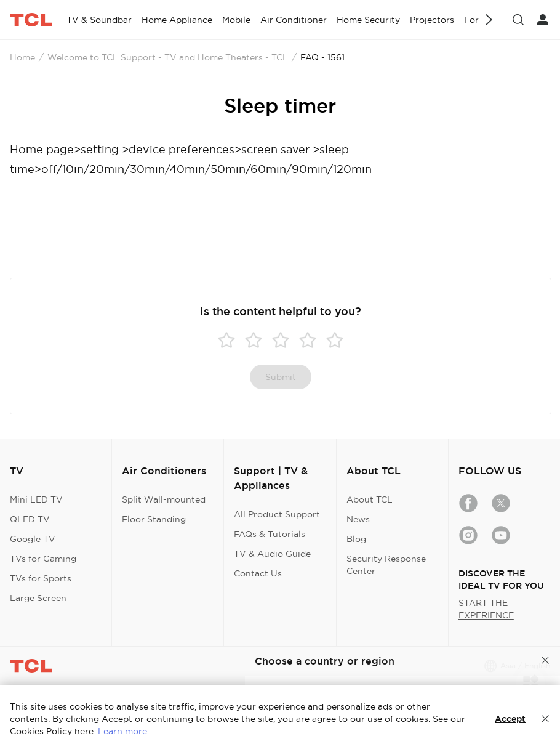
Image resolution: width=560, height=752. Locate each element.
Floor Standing (154, 519)
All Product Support (277, 514)
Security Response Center (386, 565)
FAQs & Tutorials (270, 534)
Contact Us (258, 573)
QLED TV (30, 519)
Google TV (33, 539)
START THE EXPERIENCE (486, 609)
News (358, 519)
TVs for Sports (41, 578)
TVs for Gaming (43, 559)
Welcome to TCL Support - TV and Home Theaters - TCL (168, 57)
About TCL (370, 499)
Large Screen (38, 598)
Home (22, 57)
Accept (510, 719)
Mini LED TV (36, 499)
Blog (356, 539)
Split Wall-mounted (164, 499)
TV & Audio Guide (272, 554)
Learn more (122, 731)
